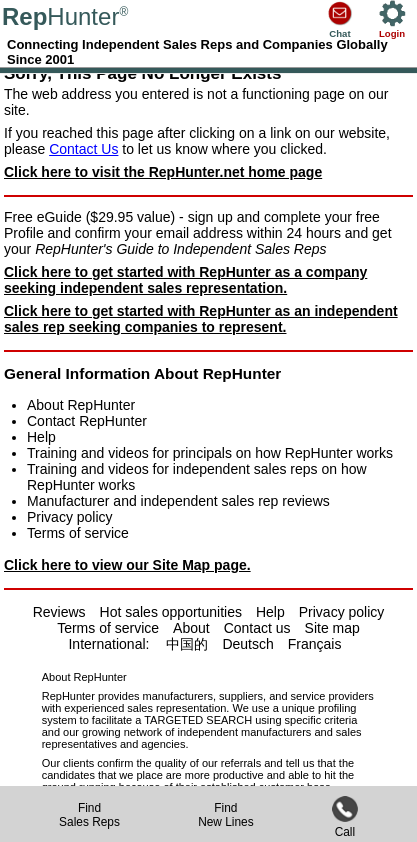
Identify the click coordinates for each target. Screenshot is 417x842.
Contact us (257, 628)
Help (41, 437)
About (191, 628)
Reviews (59, 612)
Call (345, 825)
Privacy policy (70, 517)
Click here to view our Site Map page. (127, 565)
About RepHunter (81, 405)
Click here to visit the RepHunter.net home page (163, 172)
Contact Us (83, 149)
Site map (332, 628)
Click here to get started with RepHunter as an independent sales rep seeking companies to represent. (201, 319)
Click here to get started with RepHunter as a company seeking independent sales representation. (185, 280)
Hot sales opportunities (171, 612)
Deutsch (247, 644)
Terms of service (78, 533)
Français (315, 644)
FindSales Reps (89, 815)
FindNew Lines (226, 815)
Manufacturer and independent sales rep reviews (178, 501)
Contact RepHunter (87, 421)
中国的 (187, 644)
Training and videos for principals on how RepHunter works (210, 453)
